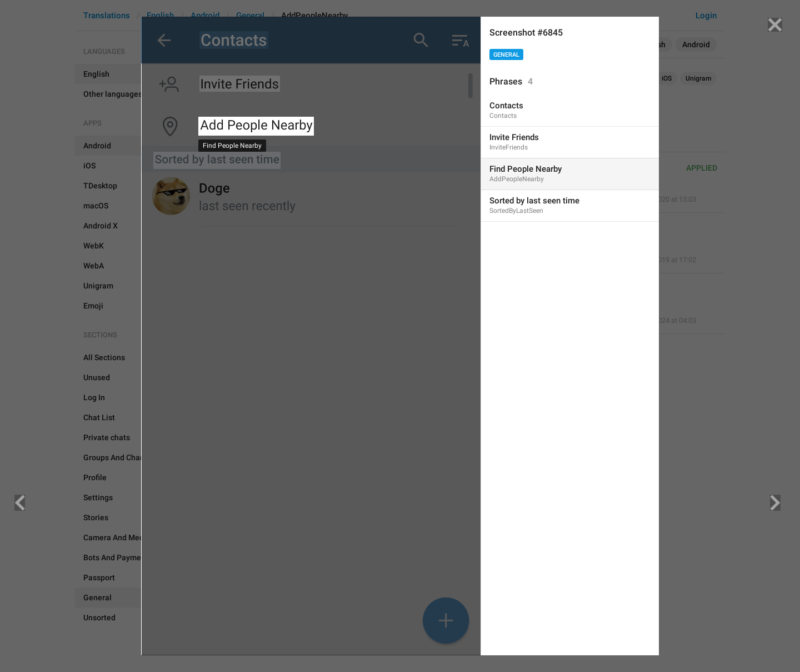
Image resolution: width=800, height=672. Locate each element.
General (506, 55)
